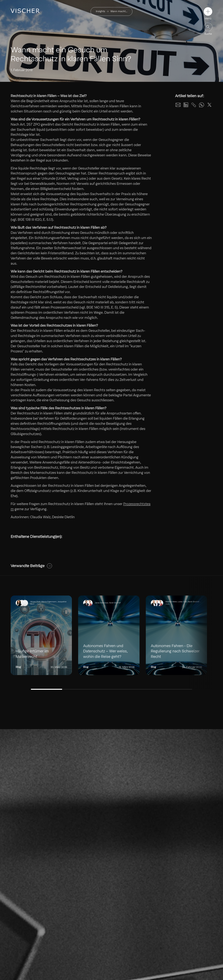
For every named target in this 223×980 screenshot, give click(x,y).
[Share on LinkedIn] (186, 105)
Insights (100, 11)
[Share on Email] (178, 105)
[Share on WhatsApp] (202, 105)
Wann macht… (119, 11)
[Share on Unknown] (194, 105)
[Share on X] (209, 105)
